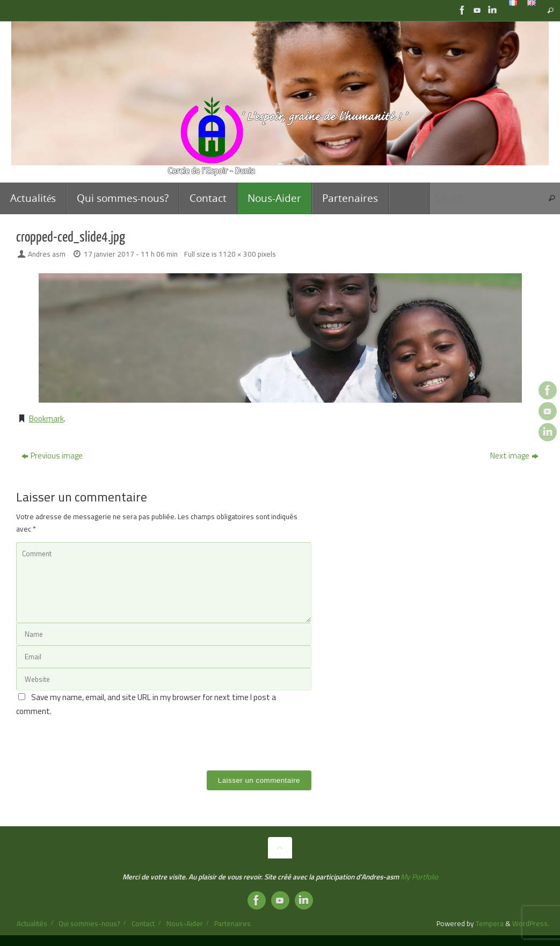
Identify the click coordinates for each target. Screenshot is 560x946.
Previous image (52, 456)
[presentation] (98, 739)
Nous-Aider (185, 923)
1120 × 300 (237, 254)
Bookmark (46, 419)
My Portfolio (419, 877)
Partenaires (232, 923)
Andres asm (47, 254)
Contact (143, 923)
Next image (514, 456)
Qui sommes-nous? (89, 923)
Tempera (490, 923)
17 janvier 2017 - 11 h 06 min (131, 254)
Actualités (32, 923)
